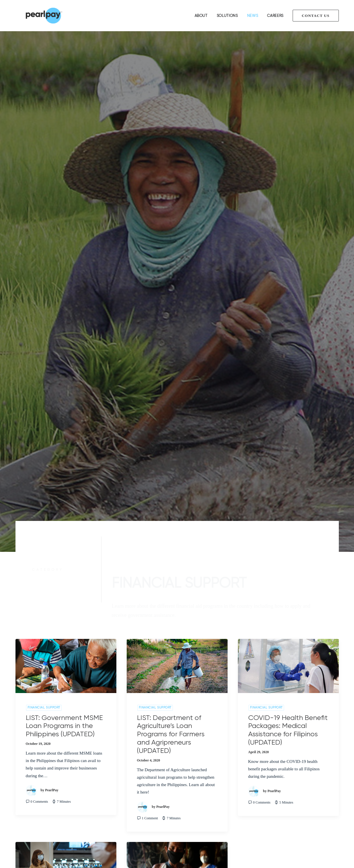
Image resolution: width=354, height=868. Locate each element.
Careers (275, 16)
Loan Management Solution (125, 781)
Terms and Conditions (34, 804)
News (253, 16)
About (201, 16)
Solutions (227, 16)
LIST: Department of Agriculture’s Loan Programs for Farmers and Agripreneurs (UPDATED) (171, 361)
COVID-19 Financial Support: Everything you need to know (175, 556)
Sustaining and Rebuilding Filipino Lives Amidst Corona (62, 556)
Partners (23, 796)
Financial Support (44, 335)
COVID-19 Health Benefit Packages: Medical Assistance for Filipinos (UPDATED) (288, 357)
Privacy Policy (28, 811)
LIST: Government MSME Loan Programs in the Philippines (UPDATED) (64, 353)
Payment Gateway (117, 789)
